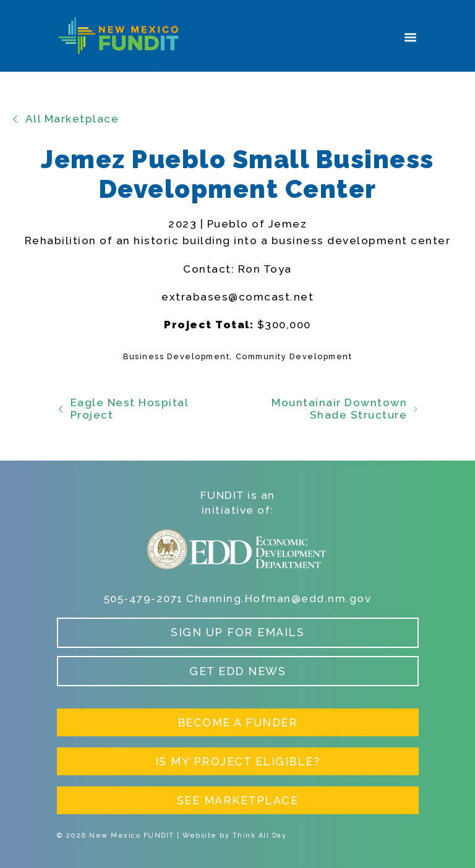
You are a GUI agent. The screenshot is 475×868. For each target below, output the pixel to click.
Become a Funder (238, 722)
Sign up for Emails (237, 632)
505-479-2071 (143, 598)
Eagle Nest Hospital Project (123, 409)
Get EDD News (237, 671)
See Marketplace (238, 800)
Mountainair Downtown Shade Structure (345, 409)
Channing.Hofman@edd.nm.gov (279, 598)
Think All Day (260, 836)
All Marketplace (65, 119)
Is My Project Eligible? (238, 761)
